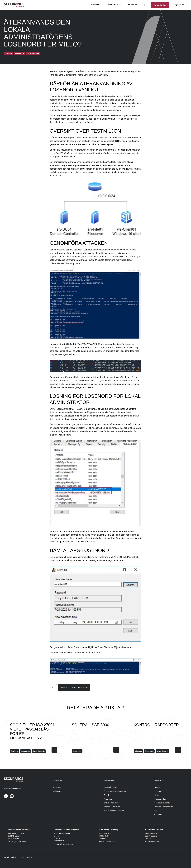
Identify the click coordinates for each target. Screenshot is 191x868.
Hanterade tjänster (111, 787)
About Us (158, 781)
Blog (156, 811)
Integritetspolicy (160, 799)
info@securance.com (12, 788)
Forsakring (108, 799)
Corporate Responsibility (163, 807)
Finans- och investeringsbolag (115, 791)
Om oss (157, 787)
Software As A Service (112, 803)
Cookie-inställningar (27, 857)
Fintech (106, 795)
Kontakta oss (160, 5)
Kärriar (157, 795)
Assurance (57, 787)
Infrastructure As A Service (114, 811)
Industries (109, 781)
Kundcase (158, 791)
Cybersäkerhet (59, 791)
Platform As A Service (112, 807)
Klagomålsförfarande (162, 803)
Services (58, 781)
